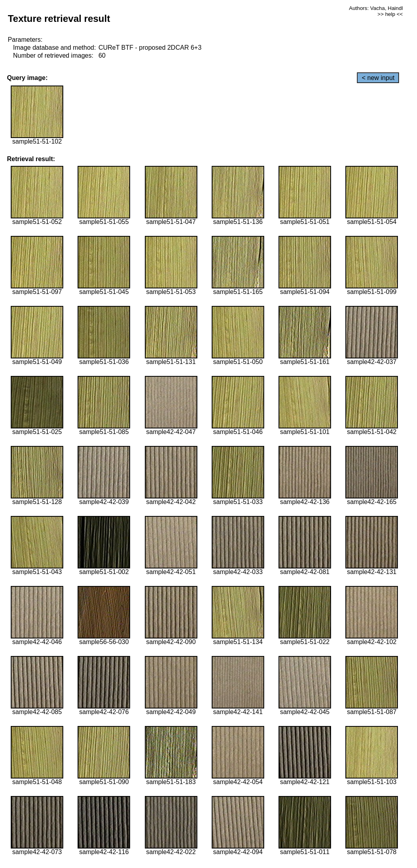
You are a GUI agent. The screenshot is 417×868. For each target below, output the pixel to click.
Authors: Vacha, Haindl (376, 8)
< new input (378, 78)
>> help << (390, 14)
